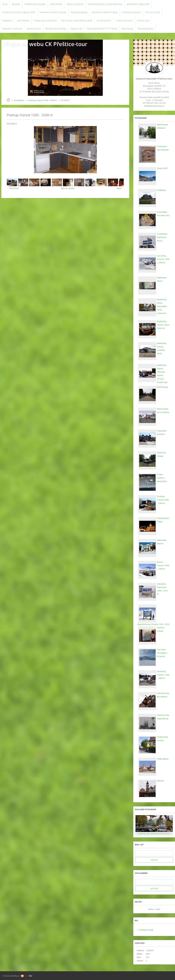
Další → (120, 188)
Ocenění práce (34, 29)
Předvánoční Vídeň (163, 520)
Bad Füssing (128, 29)
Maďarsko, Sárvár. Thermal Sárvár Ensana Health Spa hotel (162, 375)
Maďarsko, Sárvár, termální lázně (162, 348)
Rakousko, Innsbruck (12, 29)
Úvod (5, 4)
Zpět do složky (68, 188)
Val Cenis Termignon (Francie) (162, 653)
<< (138, 909)
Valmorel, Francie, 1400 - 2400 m (163, 675)
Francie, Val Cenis (124, 21)
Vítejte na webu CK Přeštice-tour (45, 44)
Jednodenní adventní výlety (105, 12)
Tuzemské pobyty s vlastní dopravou (105, 4)
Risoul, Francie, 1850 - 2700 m (163, 565)
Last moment (23, 21)
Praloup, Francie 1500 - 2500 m (42, 100)
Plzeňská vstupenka (131, 12)
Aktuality (16, 4)
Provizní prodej (153, 12)
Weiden (161, 781)
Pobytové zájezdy (79, 12)
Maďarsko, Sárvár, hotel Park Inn (163, 325)
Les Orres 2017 (104, 21)
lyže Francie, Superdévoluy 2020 (77, 21)
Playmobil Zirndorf (162, 432)
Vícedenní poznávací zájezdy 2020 (19, 12)
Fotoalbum (7, 21)
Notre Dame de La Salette (163, 411)
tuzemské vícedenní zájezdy (53, 12)
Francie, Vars (143, 21)
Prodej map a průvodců (45, 21)
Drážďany (162, 190)
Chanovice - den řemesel (163, 148)
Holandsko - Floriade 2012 (163, 214)
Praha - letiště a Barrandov (162, 478)
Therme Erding (161, 629)
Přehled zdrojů (146, 930)
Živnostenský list (145, 29)
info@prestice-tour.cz (154, 106)
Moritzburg (162, 387)
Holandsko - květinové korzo (163, 237)
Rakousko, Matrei (162, 542)
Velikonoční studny (163, 739)
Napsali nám (77, 29)
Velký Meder (56, 4)
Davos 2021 (162, 168)
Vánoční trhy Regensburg (163, 717)
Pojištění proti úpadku (35, 4)
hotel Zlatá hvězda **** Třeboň (102, 29)
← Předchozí (13, 188)
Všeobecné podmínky (56, 29)
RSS (31, 976)
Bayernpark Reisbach (162, 126)
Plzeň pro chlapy (162, 454)
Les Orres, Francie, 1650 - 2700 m (163, 259)
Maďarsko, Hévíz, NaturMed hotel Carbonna (162, 306)
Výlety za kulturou (75, 4)
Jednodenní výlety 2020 (138, 4)
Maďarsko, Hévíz (162, 279)
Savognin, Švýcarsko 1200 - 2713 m (162, 589)
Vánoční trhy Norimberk (163, 695)
